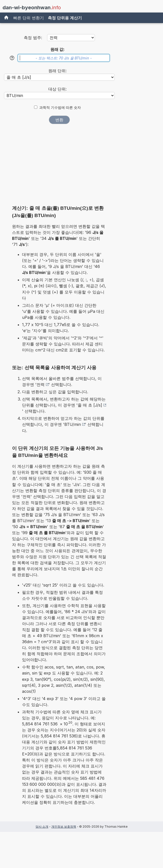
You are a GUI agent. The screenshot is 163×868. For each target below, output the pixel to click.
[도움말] (12, 58)
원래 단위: (57, 71)
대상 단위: (57, 89)
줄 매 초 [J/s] (90, 405)
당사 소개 (42, 827)
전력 (41, 384)
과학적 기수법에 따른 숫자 (60, 108)
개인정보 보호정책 (64, 827)
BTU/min (73, 424)
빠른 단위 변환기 (29, 18)
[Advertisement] (59, 166)
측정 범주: (33, 38)
